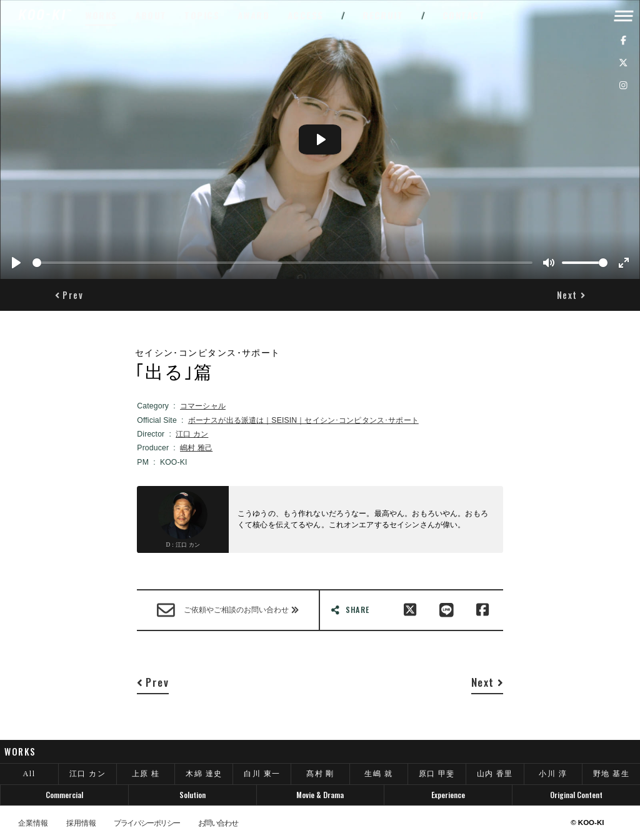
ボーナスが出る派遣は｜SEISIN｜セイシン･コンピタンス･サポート (303, 420)
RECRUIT (383, 15)
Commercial (64, 795)
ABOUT (151, 15)
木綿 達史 (204, 774)
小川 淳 (553, 774)
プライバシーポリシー (147, 823)
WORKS (101, 15)
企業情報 (33, 823)
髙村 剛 (320, 774)
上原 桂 (146, 774)
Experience (448, 795)
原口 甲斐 (437, 774)
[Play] (16, 263)
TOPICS (202, 15)
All (29, 774)
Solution (192, 795)
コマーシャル (203, 406)
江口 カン (192, 434)
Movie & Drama (320, 795)
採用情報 (81, 823)
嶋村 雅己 (196, 448)
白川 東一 (262, 774)
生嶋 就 (378, 774)
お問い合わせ (218, 823)
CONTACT (464, 15)
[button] (69, 295)
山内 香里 (495, 774)
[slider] (282, 263)
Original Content (576, 795)
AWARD (254, 15)
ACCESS (306, 15)
